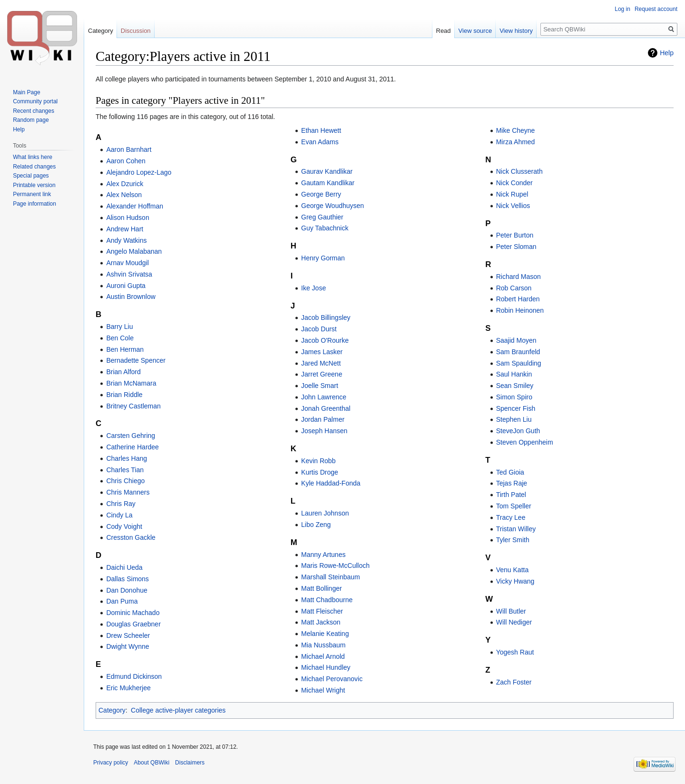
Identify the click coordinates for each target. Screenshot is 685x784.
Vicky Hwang (515, 581)
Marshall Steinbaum (331, 577)
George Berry (321, 194)
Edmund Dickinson (134, 676)
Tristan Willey (516, 529)
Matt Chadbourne (327, 600)
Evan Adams (320, 142)
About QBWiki (152, 763)
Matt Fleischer (322, 611)
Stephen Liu (514, 419)
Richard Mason (519, 277)
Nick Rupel (512, 194)
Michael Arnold (323, 656)
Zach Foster (514, 682)
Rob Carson (514, 288)
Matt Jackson (321, 622)
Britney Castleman (133, 406)
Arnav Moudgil (127, 263)
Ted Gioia (510, 472)
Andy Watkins (126, 240)
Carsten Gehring (131, 436)
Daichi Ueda (124, 567)
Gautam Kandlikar (328, 183)
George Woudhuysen (333, 206)
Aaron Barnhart (129, 149)
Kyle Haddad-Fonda (331, 483)
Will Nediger (514, 622)
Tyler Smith (513, 540)
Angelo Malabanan (134, 251)
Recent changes (34, 111)
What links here (33, 157)
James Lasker (322, 352)
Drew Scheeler (128, 635)
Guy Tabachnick (325, 228)
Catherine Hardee (132, 447)
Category (112, 710)
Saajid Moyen (516, 340)
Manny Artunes (323, 555)
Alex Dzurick (125, 184)
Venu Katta (513, 570)
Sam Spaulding (519, 363)
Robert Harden (518, 299)
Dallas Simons (127, 579)
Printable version (34, 185)
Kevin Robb (318, 461)
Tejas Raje (512, 483)
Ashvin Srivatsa (129, 274)
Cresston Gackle (131, 537)
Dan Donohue (127, 590)
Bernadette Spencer (136, 360)
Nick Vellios (513, 206)
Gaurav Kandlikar (327, 171)
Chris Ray (121, 504)
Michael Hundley (326, 667)
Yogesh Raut (515, 652)
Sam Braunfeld (518, 352)
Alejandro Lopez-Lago (139, 172)
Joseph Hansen (324, 431)
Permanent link (32, 194)
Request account (656, 9)
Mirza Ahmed (516, 142)
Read (444, 31)
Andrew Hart (125, 229)
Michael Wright (323, 690)
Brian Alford (123, 372)
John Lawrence (324, 397)
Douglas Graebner (133, 624)
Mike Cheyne (516, 130)
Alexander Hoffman (135, 206)
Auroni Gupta (126, 286)
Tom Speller (514, 506)
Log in (622, 9)
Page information (34, 204)
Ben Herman (125, 349)
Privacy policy (111, 763)
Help (667, 53)
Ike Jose (313, 288)
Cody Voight (124, 526)
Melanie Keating (325, 634)
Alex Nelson (124, 195)
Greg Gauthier (322, 217)
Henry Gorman (323, 258)
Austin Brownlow (131, 297)
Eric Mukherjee (128, 688)
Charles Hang (127, 458)
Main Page (26, 92)
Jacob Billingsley (326, 318)
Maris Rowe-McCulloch (335, 566)
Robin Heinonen (520, 310)
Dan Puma (122, 601)
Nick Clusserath (519, 171)
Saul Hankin (514, 374)
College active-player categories (178, 710)
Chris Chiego (125, 481)
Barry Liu (119, 327)
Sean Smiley (515, 386)
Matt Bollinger (322, 588)
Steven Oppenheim (525, 442)
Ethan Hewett (321, 130)
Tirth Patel (511, 495)
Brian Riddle (124, 395)
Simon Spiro (514, 397)
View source (475, 31)
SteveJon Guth (518, 431)
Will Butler (511, 611)
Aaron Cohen (126, 161)
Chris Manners (128, 492)
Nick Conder (514, 183)
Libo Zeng (316, 525)
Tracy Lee (511, 517)
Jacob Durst (319, 329)
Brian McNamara (131, 383)
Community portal (35, 101)
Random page (31, 120)
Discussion (136, 31)
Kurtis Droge (320, 472)
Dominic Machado (133, 613)
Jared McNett (321, 363)
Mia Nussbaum (323, 645)
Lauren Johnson (325, 513)
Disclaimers (190, 763)
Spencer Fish (516, 408)
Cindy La (119, 515)
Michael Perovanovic (332, 679)
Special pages (31, 176)
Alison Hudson (127, 218)
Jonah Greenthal (326, 408)
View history (516, 31)
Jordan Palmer (323, 419)
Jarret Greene (322, 374)
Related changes (34, 167)
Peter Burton (515, 235)
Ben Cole (120, 338)
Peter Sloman (516, 247)
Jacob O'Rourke (325, 340)
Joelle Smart (320, 386)
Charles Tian (125, 470)
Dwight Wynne (127, 646)
